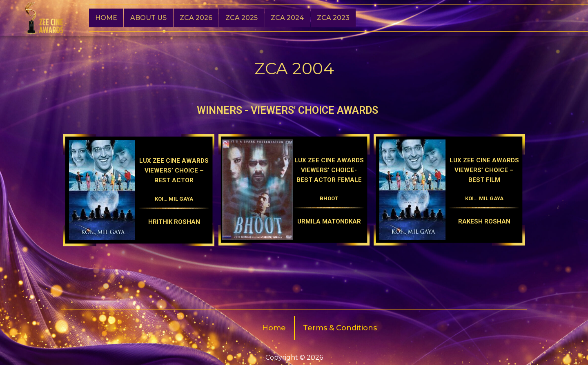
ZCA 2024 (287, 18)
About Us (148, 18)
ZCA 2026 (196, 18)
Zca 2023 (333, 18)
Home (106, 18)
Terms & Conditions (340, 328)
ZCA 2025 (242, 18)
